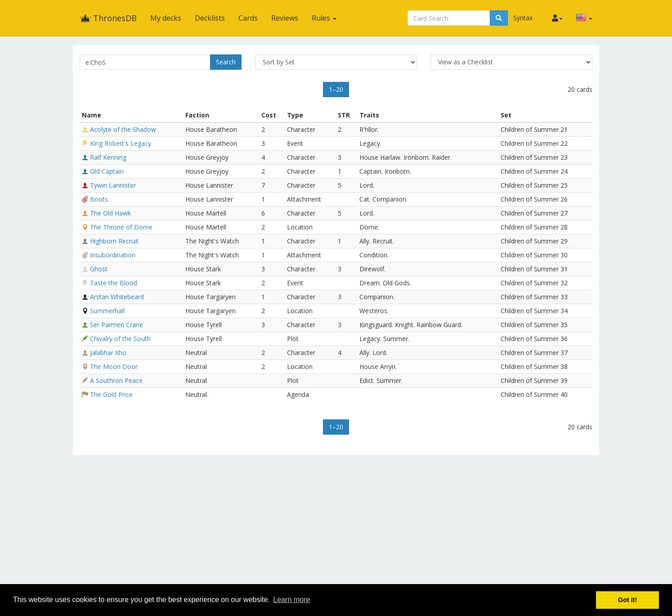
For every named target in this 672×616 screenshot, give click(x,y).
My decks (166, 18)
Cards (248, 18)
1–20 (336, 89)
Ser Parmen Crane (116, 325)
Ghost (99, 269)
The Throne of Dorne (121, 227)
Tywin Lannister (113, 185)
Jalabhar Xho (108, 353)
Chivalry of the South (120, 339)
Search (226, 62)
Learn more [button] (291, 600)
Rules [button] (324, 18)
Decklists (210, 18)
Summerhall (107, 311)
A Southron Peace (116, 380)
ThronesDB (108, 18)
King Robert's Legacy (121, 143)
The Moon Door (114, 366)
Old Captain (107, 171)
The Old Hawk (110, 213)
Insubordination (113, 255)
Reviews (285, 18)
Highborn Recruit (114, 241)
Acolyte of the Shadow (123, 129)
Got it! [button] (627, 600)
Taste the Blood (114, 283)
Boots (99, 199)
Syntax (523, 18)
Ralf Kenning (108, 157)
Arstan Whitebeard (117, 297)
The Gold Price (111, 394)
